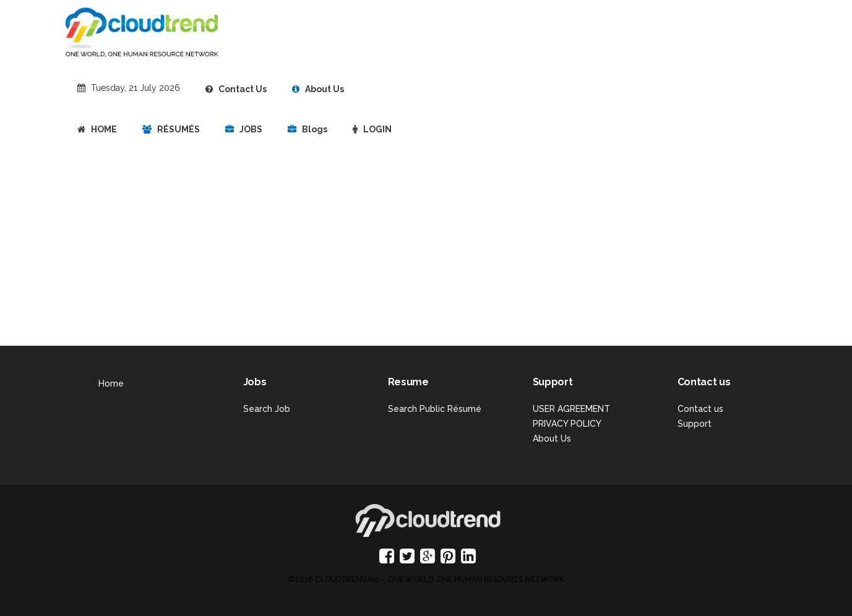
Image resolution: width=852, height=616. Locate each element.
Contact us (700, 409)
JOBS (244, 129)
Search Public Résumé (435, 409)
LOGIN (372, 129)
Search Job (267, 409)
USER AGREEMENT (571, 409)
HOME (97, 129)
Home (111, 383)
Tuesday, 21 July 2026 (136, 88)
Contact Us (236, 89)
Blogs (308, 129)
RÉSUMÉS (171, 129)
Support (695, 424)
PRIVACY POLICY (567, 424)
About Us (318, 89)
